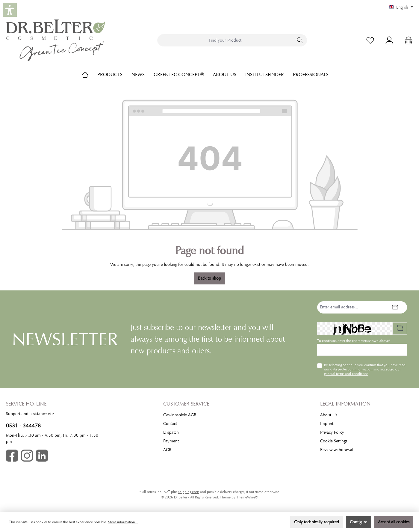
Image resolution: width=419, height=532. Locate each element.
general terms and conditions (346, 374)
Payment (171, 441)
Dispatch (171, 432)
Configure (359, 522)
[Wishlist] (370, 40)
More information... (123, 522)
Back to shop (209, 278)
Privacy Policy (332, 432)
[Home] (90, 75)
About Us (329, 415)
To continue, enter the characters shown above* (354, 341)
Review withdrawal (337, 450)
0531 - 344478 (23, 426)
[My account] (389, 40)
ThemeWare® (247, 497)
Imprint (327, 424)
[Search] (300, 40)
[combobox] (225, 40)
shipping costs (189, 492)
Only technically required (317, 522)
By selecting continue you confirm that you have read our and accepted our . (365, 369)
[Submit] (395, 307)
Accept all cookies (394, 522)
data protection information (351, 369)
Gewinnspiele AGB (180, 415)
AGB (167, 450)
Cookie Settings (334, 441)
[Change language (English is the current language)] (401, 7)
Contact (170, 424)
